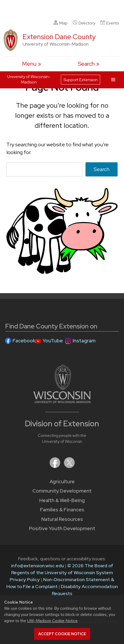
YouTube (53, 341)
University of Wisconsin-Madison (29, 79)
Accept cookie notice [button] (62, 634)
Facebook (24, 341)
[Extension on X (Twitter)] (69, 466)
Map (60, 23)
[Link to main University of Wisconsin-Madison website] (62, 401)
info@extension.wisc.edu (37, 566)
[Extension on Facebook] (55, 466)
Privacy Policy (25, 579)
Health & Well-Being (62, 500)
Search (102, 169)
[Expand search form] (89, 64)
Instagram (84, 341)
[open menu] (32, 64)
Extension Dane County (59, 37)
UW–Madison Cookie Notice (52, 621)
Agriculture (62, 482)
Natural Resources (62, 519)
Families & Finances (62, 510)
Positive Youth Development (62, 528)
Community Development (62, 491)
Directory (84, 23)
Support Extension (80, 80)
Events (110, 23)
